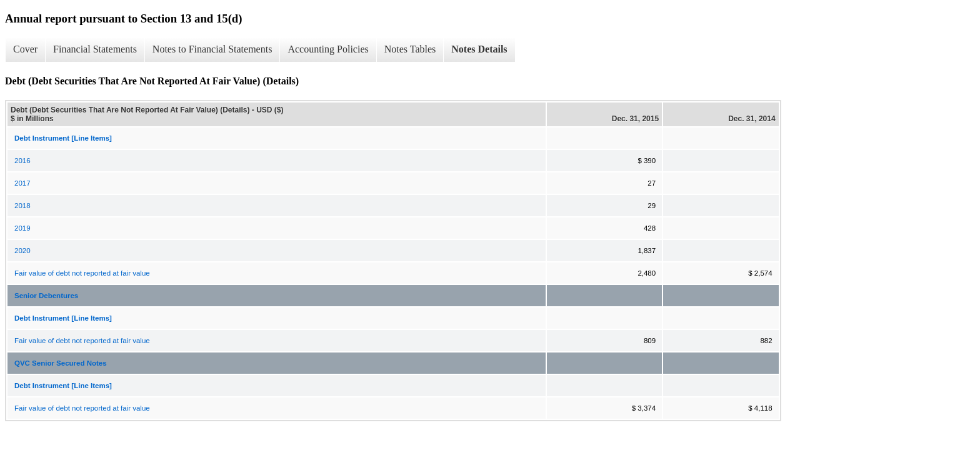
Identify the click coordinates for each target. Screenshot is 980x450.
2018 (22, 206)
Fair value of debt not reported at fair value (82, 273)
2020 (22, 251)
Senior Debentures (46, 296)
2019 (22, 228)
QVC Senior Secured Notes (61, 363)
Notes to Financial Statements (212, 49)
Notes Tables (410, 49)
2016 (22, 161)
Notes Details (479, 49)
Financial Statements (95, 49)
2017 (22, 183)
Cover (25, 49)
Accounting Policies (328, 49)
